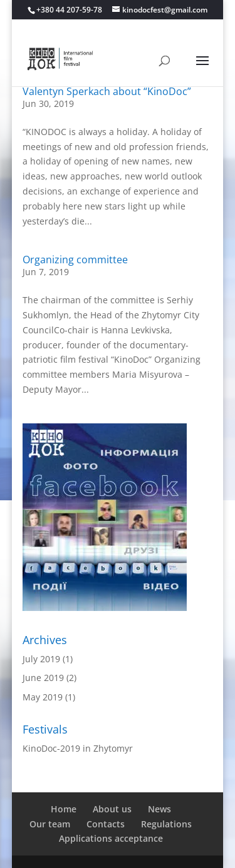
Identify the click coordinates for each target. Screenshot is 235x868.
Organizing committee (75, 260)
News (159, 809)
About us (112, 809)
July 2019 (41, 659)
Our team (50, 824)
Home (64, 809)
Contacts (106, 824)
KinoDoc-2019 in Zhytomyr (78, 748)
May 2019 (43, 697)
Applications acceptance (111, 838)
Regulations (166, 824)
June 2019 (43, 678)
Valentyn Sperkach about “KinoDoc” (107, 91)
